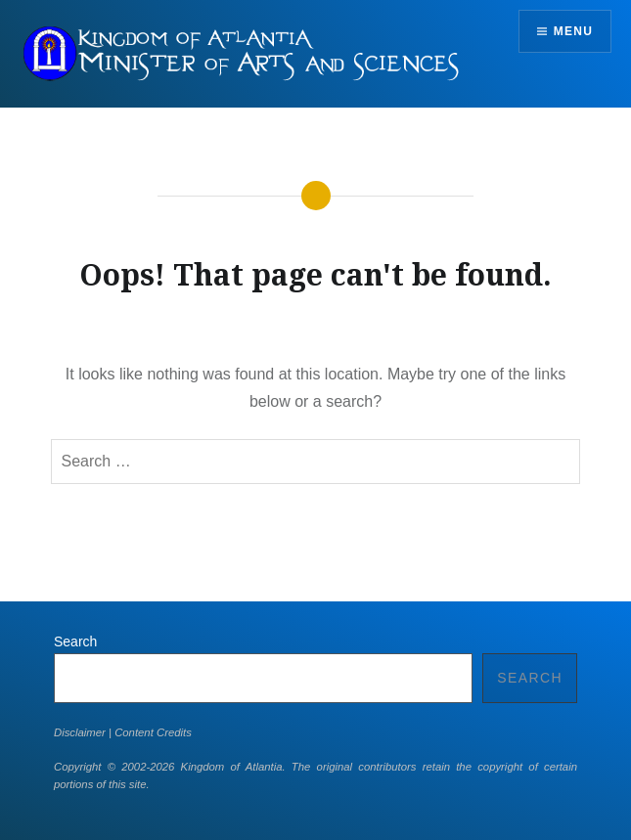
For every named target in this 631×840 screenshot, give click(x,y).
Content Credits (153, 732)
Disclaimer (80, 732)
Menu (573, 31)
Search (75, 641)
